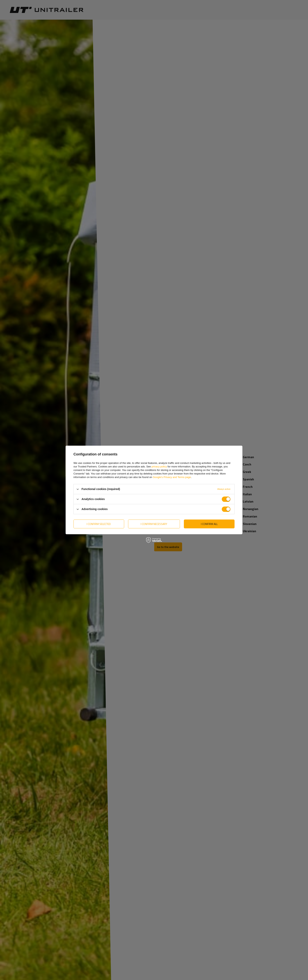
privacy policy (159, 467)
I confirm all (209, 524)
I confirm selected (99, 524)
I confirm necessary (154, 524)
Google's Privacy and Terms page (172, 477)
